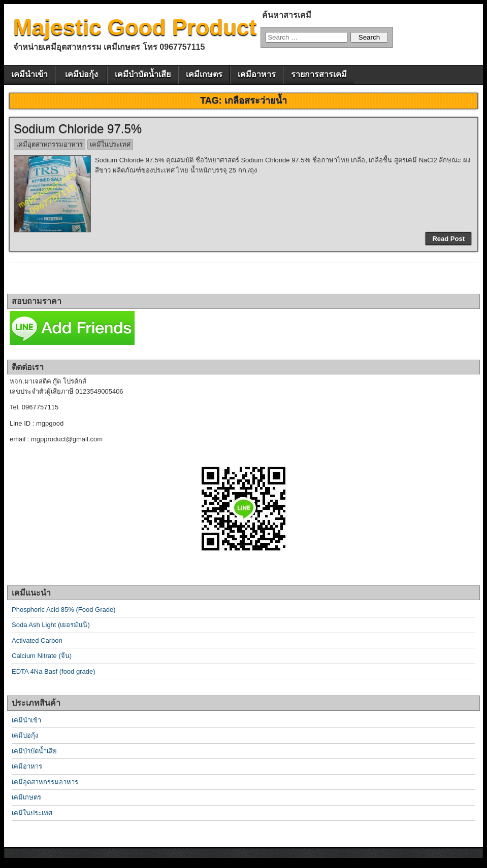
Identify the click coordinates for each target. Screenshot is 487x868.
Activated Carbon (37, 640)
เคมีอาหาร (257, 74)
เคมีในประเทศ (110, 144)
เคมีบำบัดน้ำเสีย (143, 74)
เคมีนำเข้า (29, 74)
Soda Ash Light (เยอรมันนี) (51, 625)
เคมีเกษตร (204, 74)
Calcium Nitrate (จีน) (42, 656)
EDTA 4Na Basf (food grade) (54, 671)
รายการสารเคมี (319, 74)
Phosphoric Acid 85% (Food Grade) (64, 610)
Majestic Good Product (135, 27)
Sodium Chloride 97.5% (78, 129)
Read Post (448, 239)
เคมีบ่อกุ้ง (82, 74)
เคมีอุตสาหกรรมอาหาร (50, 144)
